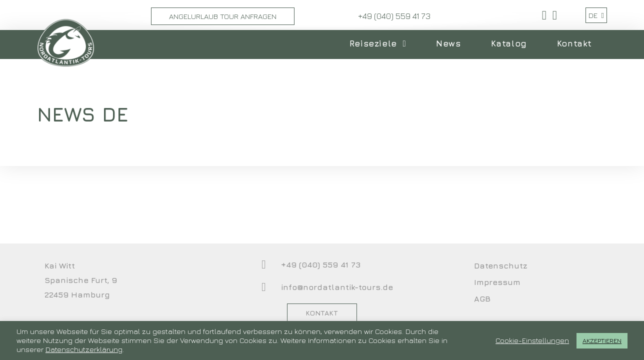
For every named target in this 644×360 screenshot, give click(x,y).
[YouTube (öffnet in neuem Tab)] (553, 15)
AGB (482, 298)
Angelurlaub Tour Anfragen (223, 16)
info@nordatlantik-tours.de (337, 287)
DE (596, 15)
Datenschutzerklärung (84, 349)
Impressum (497, 282)
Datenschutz (501, 265)
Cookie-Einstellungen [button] (532, 340)
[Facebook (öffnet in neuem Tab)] (544, 15)
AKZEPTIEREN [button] (602, 340)
